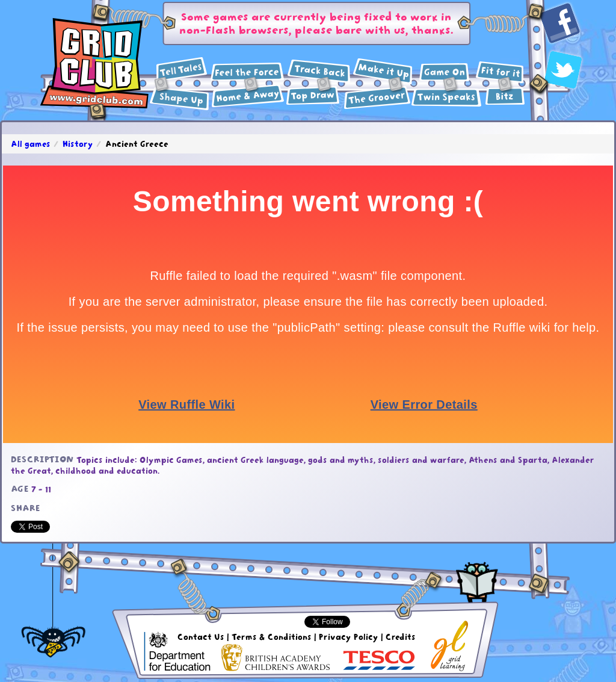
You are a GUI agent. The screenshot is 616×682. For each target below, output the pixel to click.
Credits (401, 637)
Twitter (563, 70)
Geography (248, 96)
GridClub (94, 64)
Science (248, 72)
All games (31, 144)
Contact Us (201, 637)
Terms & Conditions (272, 637)
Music (377, 98)
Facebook (560, 24)
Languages (446, 98)
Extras (505, 96)
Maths (180, 99)
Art (313, 96)
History (319, 72)
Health (500, 73)
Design (383, 71)
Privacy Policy (349, 637)
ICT (444, 72)
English (182, 69)
